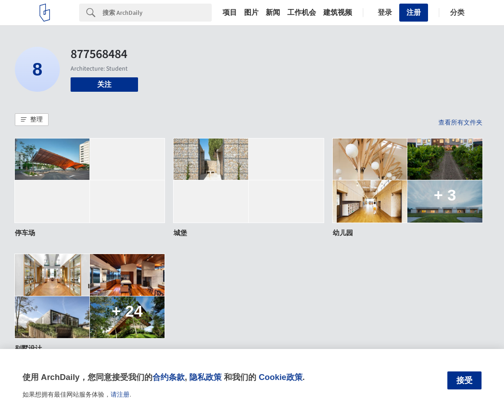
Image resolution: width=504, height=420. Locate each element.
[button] (32, 120)
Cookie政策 (280, 377)
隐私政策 (205, 377)
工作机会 (302, 13)
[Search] (157, 13)
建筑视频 (338, 13)
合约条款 (169, 377)
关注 (104, 84)
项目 (230, 13)
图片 (251, 13)
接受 (464, 380)
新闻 (273, 13)
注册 (414, 12)
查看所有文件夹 (460, 122)
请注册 (120, 394)
